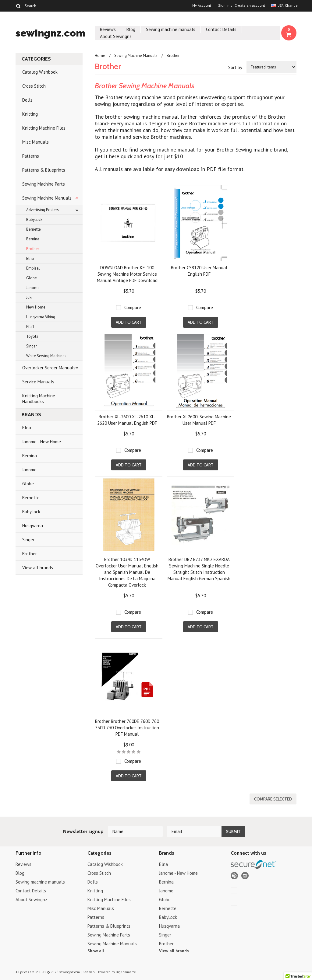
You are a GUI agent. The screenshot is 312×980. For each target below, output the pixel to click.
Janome (33, 288)
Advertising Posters (43, 210)
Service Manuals (38, 382)
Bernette (34, 229)
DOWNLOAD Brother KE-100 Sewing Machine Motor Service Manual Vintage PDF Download (127, 274)
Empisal (33, 268)
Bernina (33, 239)
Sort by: (236, 67)
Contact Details (221, 29)
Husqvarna (33, 526)
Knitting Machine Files (44, 128)
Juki (29, 297)
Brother (33, 249)
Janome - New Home (42, 442)
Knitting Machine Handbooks (39, 399)
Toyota (32, 336)
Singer (32, 346)
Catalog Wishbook (40, 72)
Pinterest (234, 876)
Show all (96, 951)
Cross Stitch (34, 86)
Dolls (27, 100)
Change (291, 5)
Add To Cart (129, 322)
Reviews (108, 29)
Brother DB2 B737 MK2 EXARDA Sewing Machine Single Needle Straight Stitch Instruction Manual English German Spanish (199, 569)
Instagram (245, 876)
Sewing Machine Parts (44, 184)
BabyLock (34, 220)
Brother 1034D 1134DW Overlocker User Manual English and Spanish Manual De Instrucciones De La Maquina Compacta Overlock (127, 572)
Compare (133, 307)
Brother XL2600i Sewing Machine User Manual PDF (199, 420)
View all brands (38, 568)
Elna (30, 258)
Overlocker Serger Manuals (49, 368)
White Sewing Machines (46, 356)
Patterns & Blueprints (44, 170)
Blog (131, 29)
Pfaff (30, 327)
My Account (202, 5)
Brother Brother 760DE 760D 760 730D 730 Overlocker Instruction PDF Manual (127, 728)
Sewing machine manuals (171, 29)
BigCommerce (126, 972)
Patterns (31, 156)
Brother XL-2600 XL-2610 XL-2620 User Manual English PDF (127, 420)
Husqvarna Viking (41, 317)
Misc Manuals (35, 142)
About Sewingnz (116, 36)
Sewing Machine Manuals (47, 198)
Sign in (224, 5)
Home (100, 56)
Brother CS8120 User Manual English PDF (199, 271)
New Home (36, 307)
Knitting (30, 114)
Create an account (250, 5)
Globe (32, 278)
